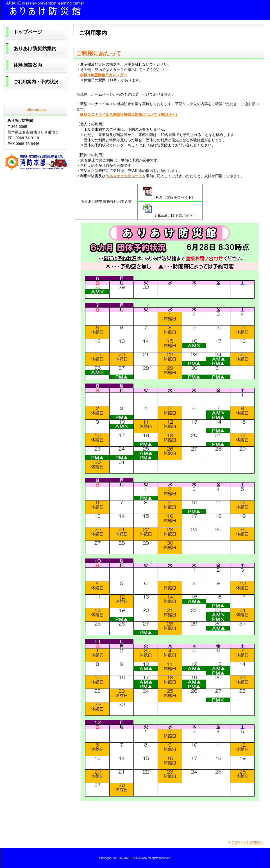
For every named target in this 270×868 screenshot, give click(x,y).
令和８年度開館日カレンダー (103, 75)
